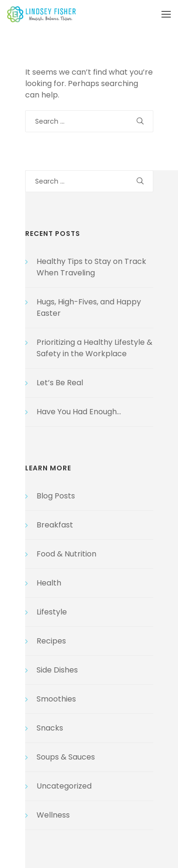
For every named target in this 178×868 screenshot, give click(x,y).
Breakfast (55, 525)
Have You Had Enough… (79, 412)
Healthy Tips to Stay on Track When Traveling (91, 267)
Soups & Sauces (66, 757)
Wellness (53, 815)
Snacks (50, 728)
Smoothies (56, 699)
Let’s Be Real (60, 383)
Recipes (51, 641)
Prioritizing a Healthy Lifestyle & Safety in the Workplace (94, 348)
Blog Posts (56, 496)
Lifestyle (52, 612)
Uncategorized (64, 786)
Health (49, 583)
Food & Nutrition (66, 554)
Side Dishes (57, 670)
